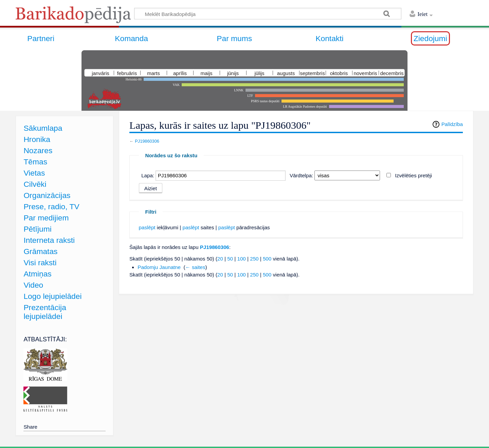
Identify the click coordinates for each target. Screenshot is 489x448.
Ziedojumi (430, 38)
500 (267, 259)
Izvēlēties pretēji (413, 175)
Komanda (131, 38)
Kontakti (329, 38)
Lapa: (148, 175)
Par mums (234, 38)
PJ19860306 (147, 141)
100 (241, 259)
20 (220, 259)
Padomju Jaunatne (159, 267)
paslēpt (147, 227)
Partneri (41, 38)
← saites (195, 267)
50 (230, 259)
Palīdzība (452, 124)
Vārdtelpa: (301, 175)
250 (254, 259)
